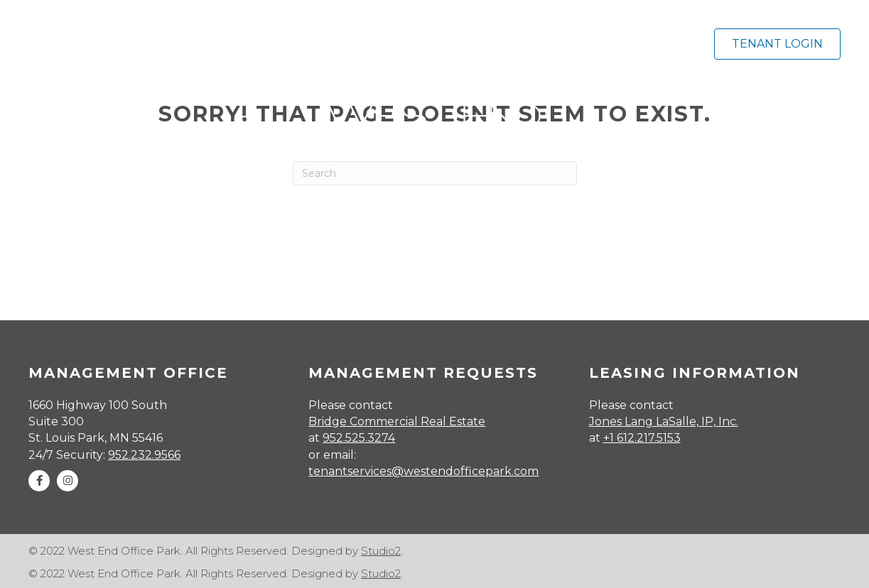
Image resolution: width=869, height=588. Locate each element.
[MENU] (154, 40)
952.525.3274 (359, 438)
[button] (39, 481)
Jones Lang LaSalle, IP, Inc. (664, 421)
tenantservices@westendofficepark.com (423, 471)
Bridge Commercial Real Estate (397, 421)
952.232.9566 (144, 455)
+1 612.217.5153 (642, 438)
